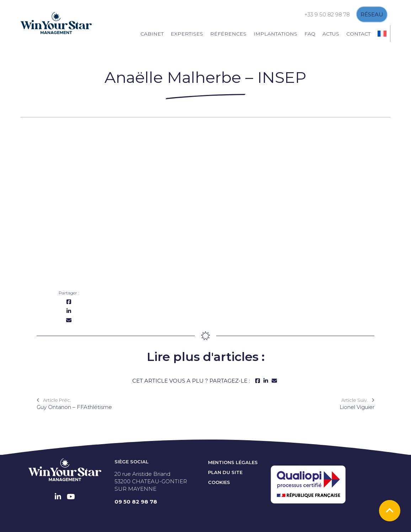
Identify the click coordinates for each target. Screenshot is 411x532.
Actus (331, 34)
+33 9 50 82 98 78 (327, 14)
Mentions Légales (233, 462)
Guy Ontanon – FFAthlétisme (74, 407)
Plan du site (225, 472)
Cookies (219, 482)
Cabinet (152, 34)
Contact (358, 34)
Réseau (372, 14)
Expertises (187, 34)
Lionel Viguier (357, 407)
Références (228, 34)
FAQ (310, 34)
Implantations (275, 34)
